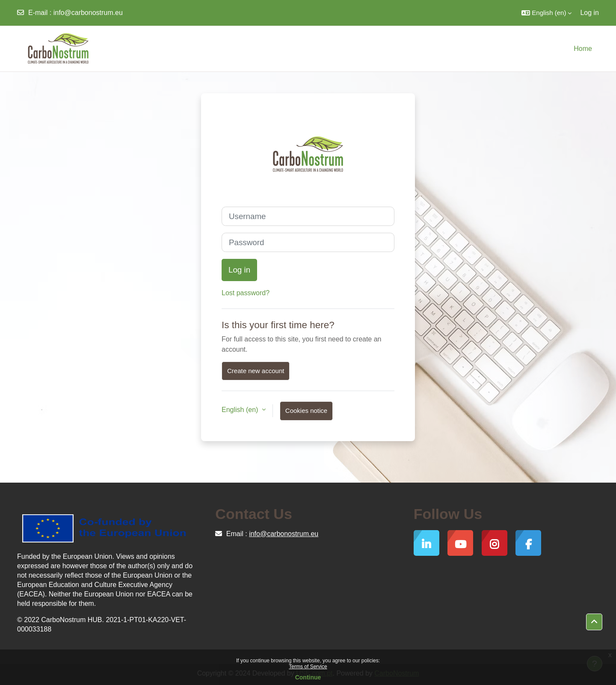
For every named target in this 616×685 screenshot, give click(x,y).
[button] (546, 13)
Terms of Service (308, 667)
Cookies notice (306, 411)
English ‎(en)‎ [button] (241, 410)
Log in (589, 13)
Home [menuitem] (583, 49)
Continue (308, 677)
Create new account (256, 371)
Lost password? (246, 293)
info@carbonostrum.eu (88, 13)
